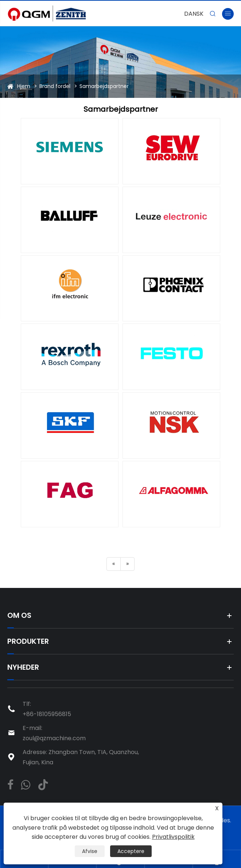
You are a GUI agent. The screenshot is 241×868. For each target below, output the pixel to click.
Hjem (24, 86)
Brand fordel (55, 86)
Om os (19, 615)
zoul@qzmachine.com (54, 738)
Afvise (90, 851)
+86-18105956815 (47, 714)
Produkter (28, 641)
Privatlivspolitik (173, 837)
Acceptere (131, 851)
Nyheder (23, 667)
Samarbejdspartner (104, 86)
